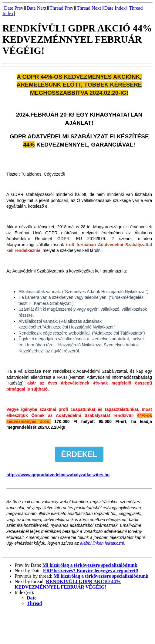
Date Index (115, 8)
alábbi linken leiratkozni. (103, 543)
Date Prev (14, 8)
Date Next (37, 8)
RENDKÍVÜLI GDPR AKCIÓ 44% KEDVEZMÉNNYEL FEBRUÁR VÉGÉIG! (68, 584)
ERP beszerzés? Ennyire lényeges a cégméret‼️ (91, 571)
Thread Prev (61, 8)
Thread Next (89, 8)
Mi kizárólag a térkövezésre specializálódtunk (90, 565)
